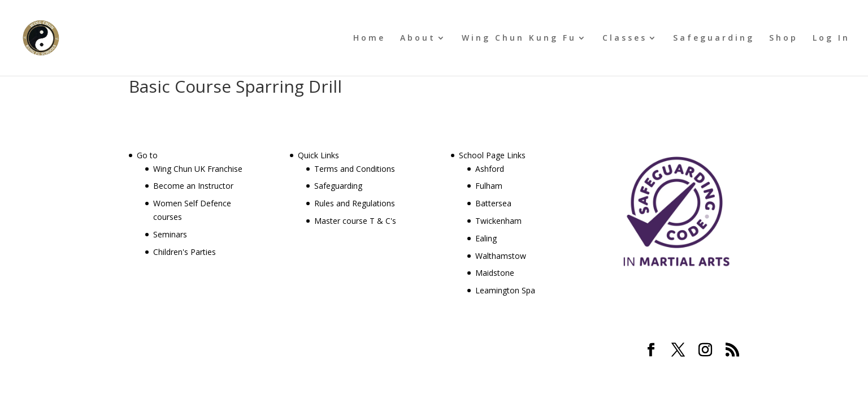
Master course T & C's (355, 221)
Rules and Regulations (355, 203)
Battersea (493, 203)
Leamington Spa (505, 290)
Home (369, 38)
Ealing (486, 238)
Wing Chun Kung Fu (519, 38)
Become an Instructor (193, 186)
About (418, 38)
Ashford (490, 169)
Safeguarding (714, 38)
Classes (625, 38)
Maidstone (495, 273)
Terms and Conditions (355, 169)
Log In (831, 38)
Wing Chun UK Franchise (198, 169)
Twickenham (498, 221)
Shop (784, 38)
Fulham (489, 186)
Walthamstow (501, 256)
